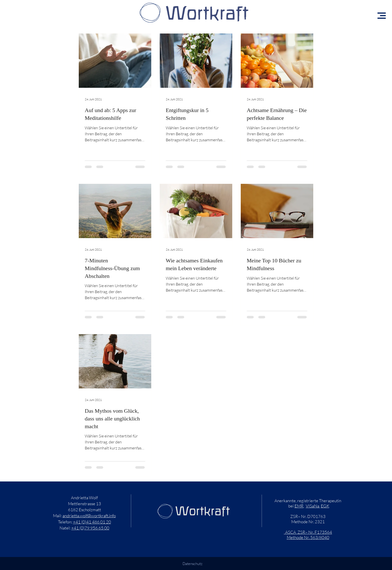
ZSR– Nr (305, 532)
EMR (299, 506)
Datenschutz (192, 564)
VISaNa (313, 506)
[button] (382, 16)
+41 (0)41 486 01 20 (92, 522)
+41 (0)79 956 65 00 (90, 528)
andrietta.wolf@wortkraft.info (89, 516)
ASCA (291, 532)
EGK (325, 506)
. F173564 (322, 532)
